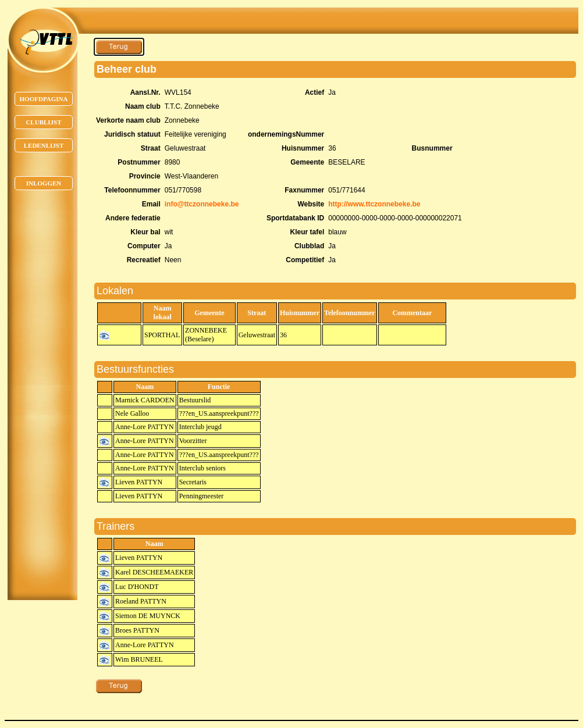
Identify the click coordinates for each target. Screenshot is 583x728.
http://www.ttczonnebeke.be (374, 204)
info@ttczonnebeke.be (202, 204)
